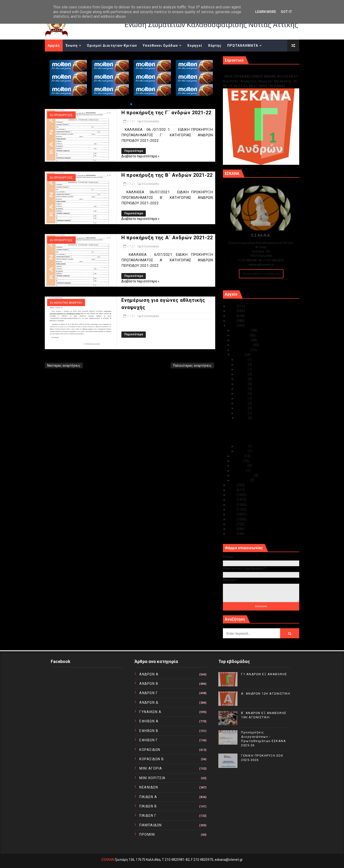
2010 (232, 534)
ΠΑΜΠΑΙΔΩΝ (151, 825)
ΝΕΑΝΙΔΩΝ (149, 787)
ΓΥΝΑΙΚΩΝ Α (150, 712)
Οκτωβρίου (241, 340)
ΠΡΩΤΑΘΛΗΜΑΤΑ (243, 46)
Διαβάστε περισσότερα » (140, 156)
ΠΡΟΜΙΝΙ (147, 834)
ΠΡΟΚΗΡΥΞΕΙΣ (63, 115)
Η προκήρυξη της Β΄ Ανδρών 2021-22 (167, 175)
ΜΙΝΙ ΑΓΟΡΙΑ (151, 768)
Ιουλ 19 (242, 384)
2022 (232, 321)
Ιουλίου (238, 355)
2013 (232, 519)
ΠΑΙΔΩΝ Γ (148, 816)
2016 (232, 505)
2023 (232, 316)
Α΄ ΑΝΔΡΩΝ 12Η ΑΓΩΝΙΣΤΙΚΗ (266, 694)
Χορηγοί (195, 46)
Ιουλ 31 (242, 360)
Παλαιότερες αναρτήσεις (192, 365)
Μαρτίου (239, 471)
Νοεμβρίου (241, 335)
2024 (232, 311)
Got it (286, 12)
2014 (232, 514)
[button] (131, 104)
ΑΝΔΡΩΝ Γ (149, 693)
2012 (232, 524)
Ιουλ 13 (242, 399)
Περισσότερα (134, 151)
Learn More (266, 12)
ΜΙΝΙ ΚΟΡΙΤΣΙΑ (152, 778)
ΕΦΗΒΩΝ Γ (149, 740)
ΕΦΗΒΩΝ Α (149, 721)
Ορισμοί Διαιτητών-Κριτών (112, 46)
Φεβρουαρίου (243, 475)
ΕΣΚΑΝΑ (108, 860)
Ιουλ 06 (242, 446)
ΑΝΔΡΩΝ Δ (149, 702)
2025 (232, 306)
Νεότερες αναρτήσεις (64, 365)
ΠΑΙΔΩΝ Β (148, 806)
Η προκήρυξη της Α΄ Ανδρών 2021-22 (167, 238)
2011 (232, 529)
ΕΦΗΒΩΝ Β (149, 731)
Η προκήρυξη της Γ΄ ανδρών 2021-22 (166, 113)
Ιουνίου (238, 456)
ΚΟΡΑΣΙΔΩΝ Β (152, 759)
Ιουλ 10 (242, 403)
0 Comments (150, 121)
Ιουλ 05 (242, 451)
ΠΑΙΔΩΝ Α (148, 797)
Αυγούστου (241, 350)
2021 (232, 325)
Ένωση (72, 46)
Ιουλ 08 (242, 413)
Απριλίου (240, 466)
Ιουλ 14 (242, 394)
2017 (232, 500)
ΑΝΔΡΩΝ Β (149, 684)
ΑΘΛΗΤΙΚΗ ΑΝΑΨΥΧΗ (68, 303)
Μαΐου (237, 461)
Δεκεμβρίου (242, 330)
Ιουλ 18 (242, 389)
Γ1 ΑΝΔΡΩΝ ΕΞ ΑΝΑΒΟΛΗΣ (247, 71)
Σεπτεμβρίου (242, 345)
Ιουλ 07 (242, 418)
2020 (232, 485)
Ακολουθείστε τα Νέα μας (261, 274)
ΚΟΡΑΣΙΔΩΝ (150, 750)
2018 (232, 495)
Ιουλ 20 (242, 379)
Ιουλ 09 (242, 408)
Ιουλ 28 (242, 365)
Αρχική (54, 46)
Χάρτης (215, 46)
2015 (232, 509)
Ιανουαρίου (241, 480)
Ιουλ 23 (242, 369)
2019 (232, 490)
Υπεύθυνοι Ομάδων (160, 46)
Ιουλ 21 (242, 374)
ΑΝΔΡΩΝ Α (149, 674)
